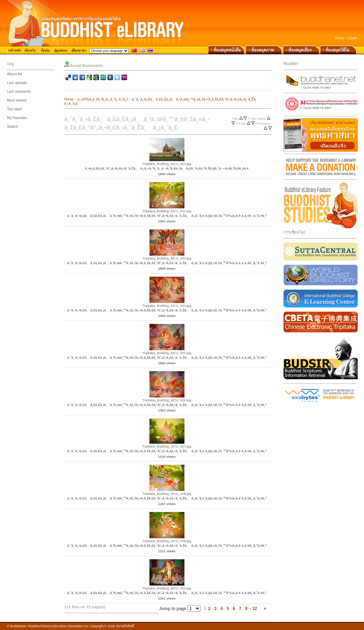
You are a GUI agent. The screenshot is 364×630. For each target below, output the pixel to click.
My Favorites (17, 118)
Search (13, 127)
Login (353, 38)
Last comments (19, 92)
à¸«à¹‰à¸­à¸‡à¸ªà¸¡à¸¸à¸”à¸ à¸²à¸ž (103, 99)
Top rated (14, 109)
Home (340, 38)
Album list (15, 74)
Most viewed (17, 100)
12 (255, 609)
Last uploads (17, 83)
